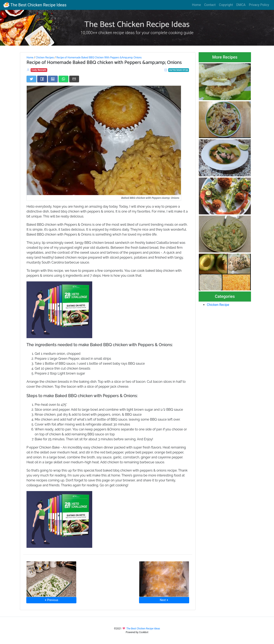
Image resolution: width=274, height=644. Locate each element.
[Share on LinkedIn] (53, 79)
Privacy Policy (259, 5)
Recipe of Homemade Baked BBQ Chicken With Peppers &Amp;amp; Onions (99, 58)
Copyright (226, 5)
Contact (210, 5)
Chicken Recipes (45, 58)
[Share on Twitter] (31, 79)
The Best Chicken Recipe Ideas (35, 5)
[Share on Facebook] (42, 79)
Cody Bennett (39, 70)
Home (196, 5)
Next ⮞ (164, 600)
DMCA (241, 5)
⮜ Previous (51, 600)
